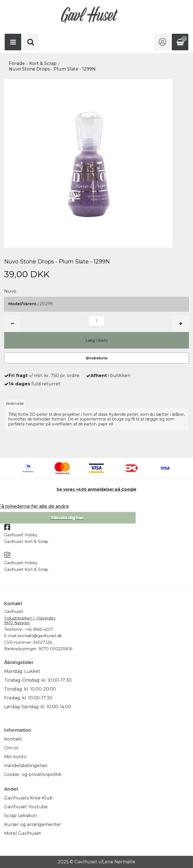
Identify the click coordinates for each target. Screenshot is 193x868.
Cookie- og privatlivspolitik (33, 774)
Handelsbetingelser (26, 766)
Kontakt (13, 739)
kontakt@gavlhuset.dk (40, 636)
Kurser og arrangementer (33, 824)
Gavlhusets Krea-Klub (28, 798)
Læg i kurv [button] (97, 340)
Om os (11, 748)
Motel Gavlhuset (23, 833)
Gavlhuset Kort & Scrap (26, 542)
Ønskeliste (97, 358)
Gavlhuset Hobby (21, 535)
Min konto (15, 757)
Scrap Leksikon (21, 816)
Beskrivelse (15, 403)
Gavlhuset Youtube (26, 807)
